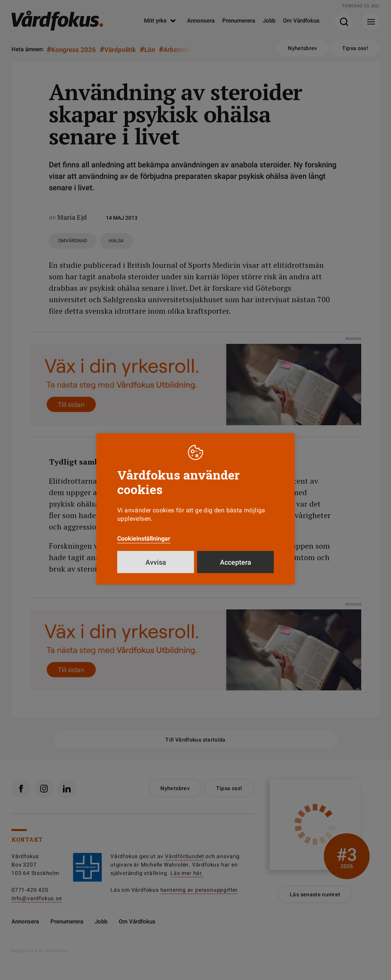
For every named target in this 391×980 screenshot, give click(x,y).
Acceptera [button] (236, 562)
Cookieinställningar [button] (144, 539)
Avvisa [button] (156, 562)
